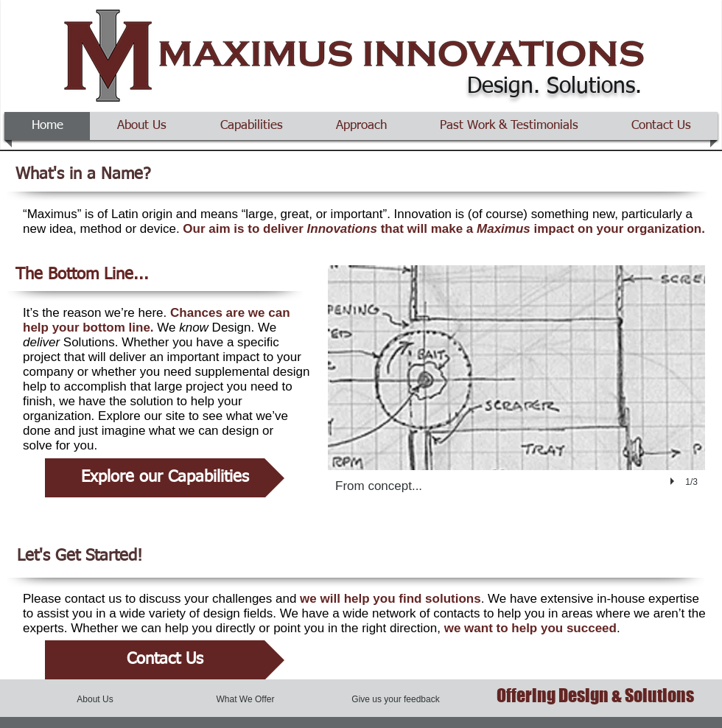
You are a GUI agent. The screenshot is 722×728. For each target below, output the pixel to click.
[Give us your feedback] (396, 699)
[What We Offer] (245, 699)
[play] (674, 481)
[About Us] (95, 699)
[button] (516, 393)
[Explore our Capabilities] (165, 478)
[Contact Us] (165, 660)
